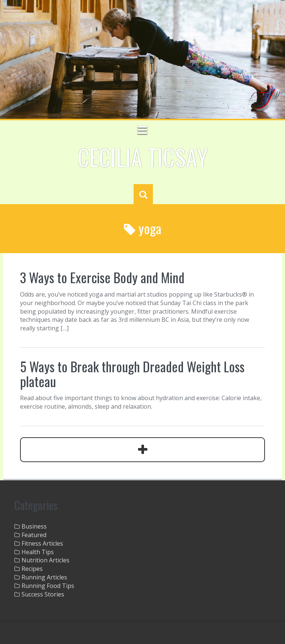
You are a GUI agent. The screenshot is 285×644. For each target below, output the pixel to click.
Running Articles (44, 577)
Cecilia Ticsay (143, 157)
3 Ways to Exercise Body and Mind (102, 277)
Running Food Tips (48, 586)
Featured (34, 535)
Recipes (32, 569)
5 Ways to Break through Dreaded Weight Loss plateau (132, 374)
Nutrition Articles (45, 560)
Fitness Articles (42, 543)
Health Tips (38, 552)
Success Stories (43, 594)
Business (34, 526)
